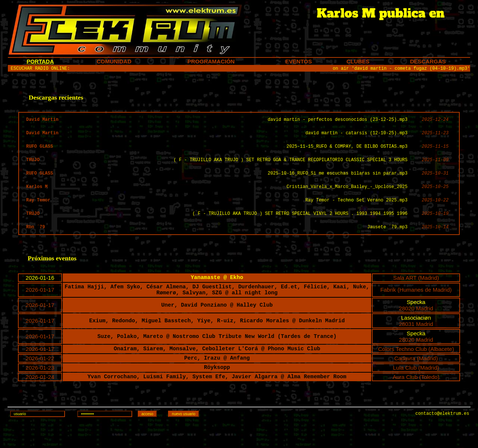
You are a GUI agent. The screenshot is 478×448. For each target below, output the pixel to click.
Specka (416, 320)
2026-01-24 (40, 399)
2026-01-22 (40, 378)
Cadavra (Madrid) (416, 378)
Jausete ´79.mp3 (387, 239)
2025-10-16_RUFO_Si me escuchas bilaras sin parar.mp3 (338, 181)
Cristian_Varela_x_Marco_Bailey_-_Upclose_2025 (347, 196)
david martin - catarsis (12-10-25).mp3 (357, 137)
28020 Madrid (416, 326)
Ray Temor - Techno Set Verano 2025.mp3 (357, 210)
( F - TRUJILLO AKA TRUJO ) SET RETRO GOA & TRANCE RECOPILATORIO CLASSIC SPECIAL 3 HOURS (291, 167)
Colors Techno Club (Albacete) (416, 367)
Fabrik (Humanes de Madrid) (416, 306)
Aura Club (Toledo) (416, 399)
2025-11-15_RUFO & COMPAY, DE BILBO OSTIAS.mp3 (347, 152)
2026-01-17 (40, 306)
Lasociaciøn (416, 336)
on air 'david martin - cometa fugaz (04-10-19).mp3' (401, 69)
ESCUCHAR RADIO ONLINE (39, 69)
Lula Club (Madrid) (416, 388)
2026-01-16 (40, 292)
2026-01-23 (40, 388)
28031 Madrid (416, 342)
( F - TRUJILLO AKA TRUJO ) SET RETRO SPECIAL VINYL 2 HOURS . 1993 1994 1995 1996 (300, 225)
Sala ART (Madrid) (416, 292)
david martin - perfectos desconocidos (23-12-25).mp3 (338, 123)
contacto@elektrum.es (442, 440)
